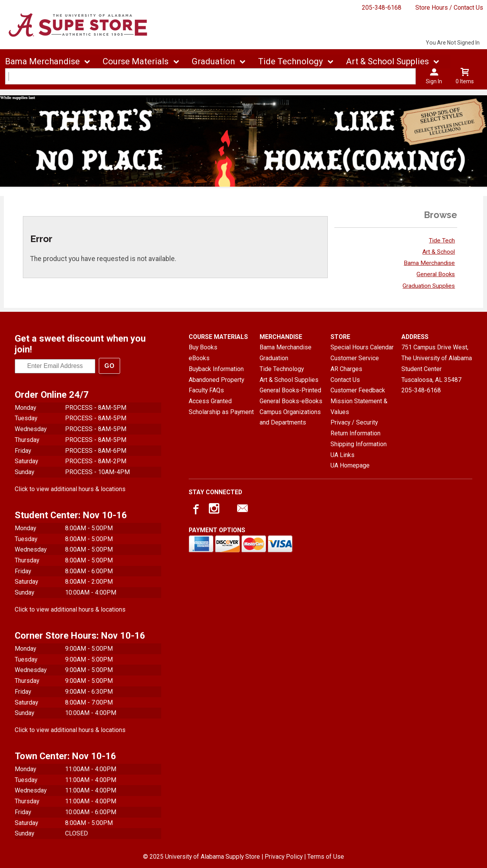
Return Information (355, 433)
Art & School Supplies (289, 380)
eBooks (199, 358)
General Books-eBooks (291, 401)
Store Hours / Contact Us (449, 8)
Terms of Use (326, 856)
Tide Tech (442, 241)
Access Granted (210, 401)
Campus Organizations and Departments (290, 417)
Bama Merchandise (429, 263)
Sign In (434, 81)
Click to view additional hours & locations (70, 489)
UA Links (342, 455)
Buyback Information (216, 369)
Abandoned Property (216, 380)
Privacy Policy (284, 856)
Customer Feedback (358, 390)
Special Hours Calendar (362, 347)
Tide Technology (282, 369)
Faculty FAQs (206, 390)
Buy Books (203, 347)
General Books (436, 274)
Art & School (439, 252)
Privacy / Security (354, 422)
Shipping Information (359, 444)
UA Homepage (350, 465)
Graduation (274, 358)
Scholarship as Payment (221, 412)
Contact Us (345, 380)
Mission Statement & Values (359, 406)
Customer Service (355, 358)
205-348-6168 (382, 8)
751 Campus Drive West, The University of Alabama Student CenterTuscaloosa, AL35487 (437, 363)
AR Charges (346, 369)
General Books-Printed (290, 390)
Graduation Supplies (429, 286)
